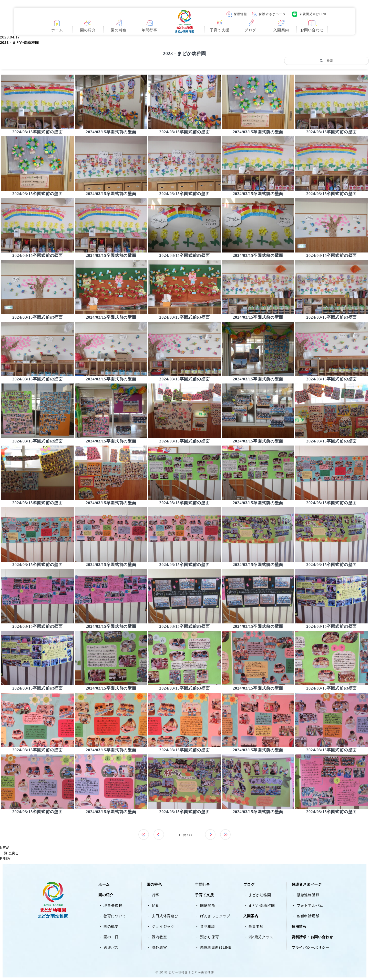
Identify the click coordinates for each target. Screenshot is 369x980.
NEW (4, 848)
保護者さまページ (272, 14)
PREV (5, 858)
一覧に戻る (9, 853)
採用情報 (240, 14)
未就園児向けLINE (313, 14)
